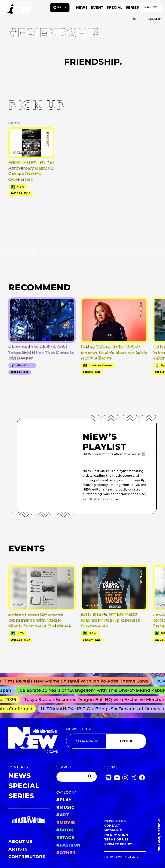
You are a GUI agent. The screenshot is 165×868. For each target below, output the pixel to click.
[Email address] (86, 741)
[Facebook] (142, 778)
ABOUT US (20, 842)
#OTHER (66, 853)
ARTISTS (18, 849)
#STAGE (66, 838)
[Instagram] (125, 778)
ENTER (126, 741)
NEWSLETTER (79, 729)
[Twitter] (134, 778)
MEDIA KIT (113, 830)
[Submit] (90, 777)
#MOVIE (66, 822)
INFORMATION (116, 835)
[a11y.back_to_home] (17, 9)
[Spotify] (109, 778)
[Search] (77, 777)
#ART (63, 815)
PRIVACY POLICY (118, 844)
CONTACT (112, 826)
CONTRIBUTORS (27, 857)
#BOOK (65, 830)
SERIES (132, 7)
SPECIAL (115, 7)
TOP (136, 19)
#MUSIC (66, 807)
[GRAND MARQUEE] (29, 819)
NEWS (82, 7)
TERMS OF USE (116, 839)
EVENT (97, 7)
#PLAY (64, 800)
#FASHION (69, 845)
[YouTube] (117, 778)
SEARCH (64, 767)
